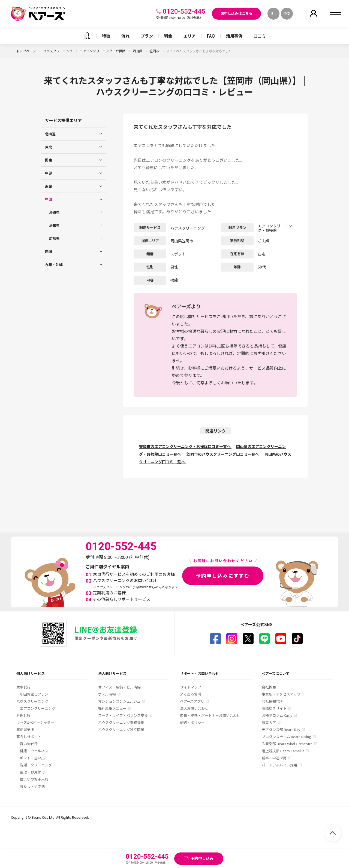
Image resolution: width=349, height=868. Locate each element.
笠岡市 (155, 51)
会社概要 (269, 687)
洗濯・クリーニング (36, 765)
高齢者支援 (25, 730)
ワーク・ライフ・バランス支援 (123, 715)
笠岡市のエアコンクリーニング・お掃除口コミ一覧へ (185, 446)
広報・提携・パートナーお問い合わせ (210, 715)
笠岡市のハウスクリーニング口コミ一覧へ (223, 454)
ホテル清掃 (107, 694)
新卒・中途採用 (274, 758)
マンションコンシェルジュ (119, 701)
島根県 (54, 225)
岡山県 (138, 51)
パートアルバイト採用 (279, 765)
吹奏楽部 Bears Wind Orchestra (287, 744)
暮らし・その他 (32, 786)
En (273, 13)
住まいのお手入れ (34, 779)
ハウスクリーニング (58, 51)
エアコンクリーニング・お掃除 (103, 51)
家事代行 (23, 687)
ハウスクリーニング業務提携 (121, 722)
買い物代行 (29, 744)
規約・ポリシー (192, 722)
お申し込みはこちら (237, 13)
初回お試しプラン (34, 694)
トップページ (26, 51)
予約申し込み (202, 858)
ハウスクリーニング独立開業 (121, 730)
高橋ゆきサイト (274, 708)
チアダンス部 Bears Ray (281, 730)
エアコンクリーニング (38, 708)
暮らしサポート (29, 737)
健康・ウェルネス (34, 751)
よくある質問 (191, 694)
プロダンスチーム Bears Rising (286, 737)
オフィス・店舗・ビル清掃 (119, 687)
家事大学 (269, 722)
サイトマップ (191, 687)
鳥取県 (54, 212)
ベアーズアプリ (192, 701)
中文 (287, 13)
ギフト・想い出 (32, 758)
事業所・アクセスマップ (281, 694)
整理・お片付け (32, 772)
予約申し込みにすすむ (223, 575)
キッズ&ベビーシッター (35, 722)
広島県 (54, 238)
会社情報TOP (272, 701)
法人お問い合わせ (194, 708)
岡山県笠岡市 (182, 241)
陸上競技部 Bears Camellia (283, 751)
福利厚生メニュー (112, 708)
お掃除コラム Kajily (277, 715)
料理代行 (23, 715)
